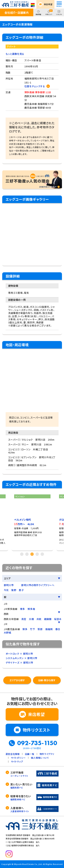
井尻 (39, 619)
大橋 (31, 619)
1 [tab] (22, 554)
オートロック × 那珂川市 (19, 654)
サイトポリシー (18, 758)
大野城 (8, 633)
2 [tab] (27, 554)
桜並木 (58, 619)
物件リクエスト (37, 730)
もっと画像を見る (15, 54)
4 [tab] (37, 554)
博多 (22, 609)
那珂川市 (9, 585)
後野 (14, 590)
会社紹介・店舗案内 (17, 13)
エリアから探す (17, 680)
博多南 (31, 609)
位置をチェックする (35, 86)
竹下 (33, 629)
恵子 (21, 590)
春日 (58, 629)
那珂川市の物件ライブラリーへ (38, 585)
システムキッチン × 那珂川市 (22, 658)
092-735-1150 (37, 743)
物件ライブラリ (47, 754)
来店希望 (48, 4)
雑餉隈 (48, 619)
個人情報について (40, 758)
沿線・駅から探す (47, 680)
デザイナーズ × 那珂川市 (19, 663)
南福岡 (49, 629)
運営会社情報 (13, 754)
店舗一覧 (30, 754)
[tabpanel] (32, 521)
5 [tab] (42, 554)
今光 (6, 590)
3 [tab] (32, 554)
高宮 (24, 619)
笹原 (40, 629)
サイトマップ (17, 761)
